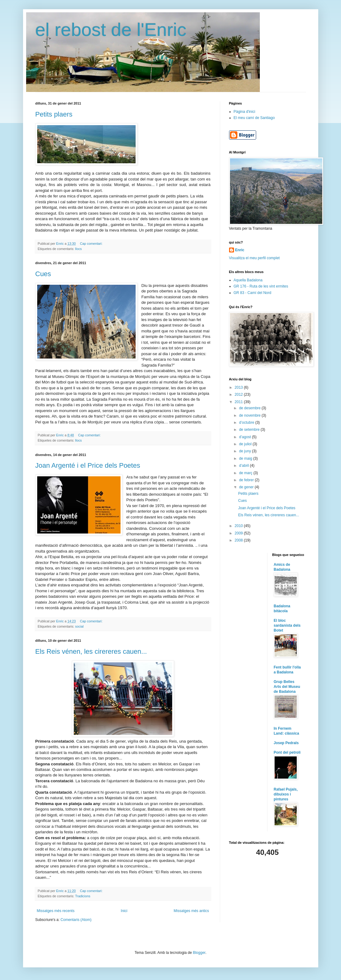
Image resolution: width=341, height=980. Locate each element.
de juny (245, 451)
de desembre (250, 408)
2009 (239, 533)
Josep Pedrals (286, 743)
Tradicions (83, 896)
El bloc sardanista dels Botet (287, 625)
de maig (246, 458)
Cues (43, 274)
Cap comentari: (92, 244)
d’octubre (247, 423)
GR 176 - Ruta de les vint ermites (261, 286)
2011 (239, 402)
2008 (239, 540)
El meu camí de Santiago (254, 118)
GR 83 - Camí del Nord (253, 293)
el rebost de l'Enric (111, 30)
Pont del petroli (287, 752)
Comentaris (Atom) (76, 920)
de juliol (246, 444)
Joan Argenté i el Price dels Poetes (88, 465)
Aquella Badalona (248, 280)
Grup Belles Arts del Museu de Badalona (287, 687)
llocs (78, 249)
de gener (247, 487)
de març (246, 473)
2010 (239, 526)
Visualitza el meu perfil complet (254, 258)
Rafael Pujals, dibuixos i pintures (286, 794)
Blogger (199, 953)
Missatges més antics (191, 911)
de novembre (250, 415)
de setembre (250, 430)
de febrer (247, 480)
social (79, 626)
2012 (239, 395)
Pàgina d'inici (244, 112)
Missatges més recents (56, 911)
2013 (239, 387)
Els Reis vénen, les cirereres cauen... (91, 651)
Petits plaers (54, 114)
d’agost (245, 437)
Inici (124, 911)
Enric (240, 250)
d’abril (244, 466)
